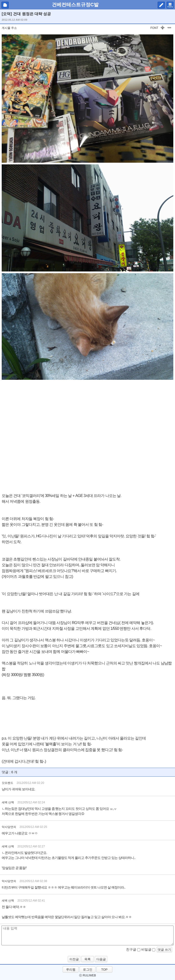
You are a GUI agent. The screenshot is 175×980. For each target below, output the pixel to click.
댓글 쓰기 (164, 950)
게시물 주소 (9, 28)
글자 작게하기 (169, 28)
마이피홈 (5, 5)
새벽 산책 (8, 802)
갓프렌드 (7, 783)
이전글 (74, 959)
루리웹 (71, 970)
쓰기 (161, 5)
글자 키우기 (162, 28)
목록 (87, 959)
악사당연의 (9, 827)
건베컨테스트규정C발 (75, 5)
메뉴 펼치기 (170, 5)
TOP (104, 970)
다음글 (101, 959)
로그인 (88, 970)
